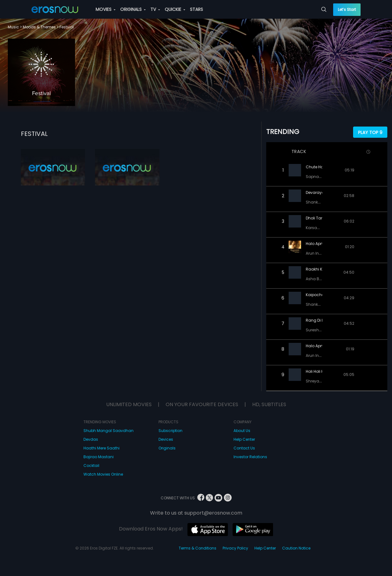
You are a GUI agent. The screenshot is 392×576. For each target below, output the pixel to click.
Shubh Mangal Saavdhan (109, 431)
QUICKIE (175, 9)
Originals (167, 448)
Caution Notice (296, 548)
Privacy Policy (235, 548)
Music (13, 27)
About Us (242, 431)
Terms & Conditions (198, 548)
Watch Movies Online (103, 474)
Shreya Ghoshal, (322, 381)
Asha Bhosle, (318, 279)
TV (155, 9)
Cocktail (91, 466)
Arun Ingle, (316, 253)
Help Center (244, 439)
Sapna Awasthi (320, 177)
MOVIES (106, 9)
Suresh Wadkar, (321, 330)
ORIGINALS (133, 9)
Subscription (170, 431)
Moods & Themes (39, 27)
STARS (196, 9)
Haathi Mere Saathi (102, 448)
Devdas (91, 439)
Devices (166, 439)
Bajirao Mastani (99, 457)
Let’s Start (347, 10)
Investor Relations (250, 457)
